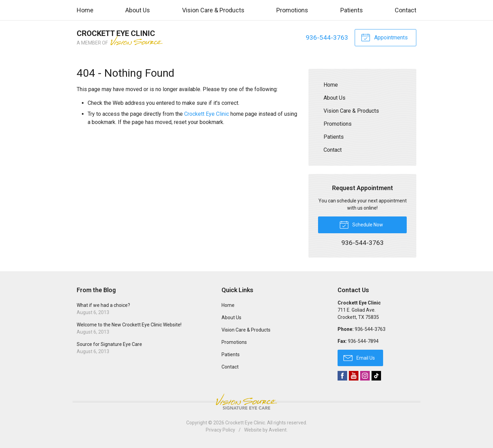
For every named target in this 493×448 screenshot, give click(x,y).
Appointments (384, 37)
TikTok (376, 376)
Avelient (278, 430)
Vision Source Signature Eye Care (246, 402)
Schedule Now (361, 224)
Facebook (342, 376)
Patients (352, 10)
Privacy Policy (220, 430)
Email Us (359, 358)
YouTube (354, 376)
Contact (406, 10)
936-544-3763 (327, 38)
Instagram (365, 376)
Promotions (292, 10)
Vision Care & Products (213, 10)
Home (85, 10)
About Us (138, 10)
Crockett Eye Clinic (207, 114)
